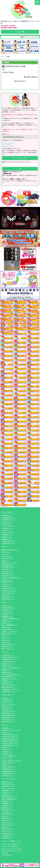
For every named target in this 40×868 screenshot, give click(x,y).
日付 (3, 69)
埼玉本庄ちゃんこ (7, 580)
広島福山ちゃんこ (7, 795)
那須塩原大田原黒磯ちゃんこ (11, 618)
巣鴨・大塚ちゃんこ (8, 649)
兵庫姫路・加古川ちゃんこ (10, 743)
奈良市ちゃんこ (7, 747)
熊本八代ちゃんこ (7, 823)
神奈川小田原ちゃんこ (9, 593)
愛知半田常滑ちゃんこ (9, 687)
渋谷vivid (5, 853)
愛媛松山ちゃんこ (7, 782)
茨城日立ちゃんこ (7, 646)
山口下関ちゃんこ (7, 812)
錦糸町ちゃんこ (7, 584)
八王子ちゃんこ (7, 642)
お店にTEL (20, 32)
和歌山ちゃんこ (7, 732)
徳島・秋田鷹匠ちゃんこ (9, 799)
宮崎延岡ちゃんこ (7, 838)
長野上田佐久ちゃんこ (9, 720)
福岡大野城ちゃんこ (8, 814)
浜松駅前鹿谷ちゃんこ (9, 692)
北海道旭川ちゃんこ (8, 528)
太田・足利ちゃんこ (8, 612)
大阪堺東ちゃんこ (7, 754)
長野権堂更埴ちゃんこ (9, 713)
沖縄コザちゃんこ (7, 831)
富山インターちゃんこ (9, 704)
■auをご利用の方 (7, 145)
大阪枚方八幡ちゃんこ (9, 762)
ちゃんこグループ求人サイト (11, 846)
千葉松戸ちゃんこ (7, 595)
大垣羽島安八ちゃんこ (9, 659)
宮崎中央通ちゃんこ (8, 825)
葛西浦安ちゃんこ (7, 621)
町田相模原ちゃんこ (8, 573)
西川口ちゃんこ (7, 552)
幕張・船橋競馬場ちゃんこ (10, 625)
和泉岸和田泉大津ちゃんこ (10, 739)
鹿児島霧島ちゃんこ (8, 790)
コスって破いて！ (7, 855)
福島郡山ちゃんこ (7, 537)
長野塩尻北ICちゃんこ (9, 717)
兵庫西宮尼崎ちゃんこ (9, 773)
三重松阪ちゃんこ (7, 681)
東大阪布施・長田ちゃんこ (10, 741)
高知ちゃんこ (6, 816)
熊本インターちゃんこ (9, 788)
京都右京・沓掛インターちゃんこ (12, 760)
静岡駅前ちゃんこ (7, 670)
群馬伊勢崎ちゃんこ (8, 597)
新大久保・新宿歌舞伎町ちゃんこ (12, 578)
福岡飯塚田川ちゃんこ (9, 810)
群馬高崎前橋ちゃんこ (9, 565)
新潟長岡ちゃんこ (7, 707)
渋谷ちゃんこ (6, 638)
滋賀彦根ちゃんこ (7, 728)
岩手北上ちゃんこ (7, 530)
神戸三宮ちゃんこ (7, 750)
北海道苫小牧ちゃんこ (9, 541)
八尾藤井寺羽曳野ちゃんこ (10, 745)
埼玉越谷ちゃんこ (7, 606)
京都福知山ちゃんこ (8, 775)
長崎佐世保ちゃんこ (8, 786)
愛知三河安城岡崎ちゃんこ (10, 657)
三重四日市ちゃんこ (8, 666)
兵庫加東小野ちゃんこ (9, 769)
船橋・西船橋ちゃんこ (9, 644)
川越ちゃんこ (6, 560)
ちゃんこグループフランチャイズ (12, 848)
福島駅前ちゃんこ (7, 539)
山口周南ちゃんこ (7, 805)
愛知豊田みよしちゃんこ (9, 679)
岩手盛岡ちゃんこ (7, 535)
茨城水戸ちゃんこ (7, 556)
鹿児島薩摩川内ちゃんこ (9, 797)
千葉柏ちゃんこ (7, 627)
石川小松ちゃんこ (7, 698)
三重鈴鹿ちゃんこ (7, 683)
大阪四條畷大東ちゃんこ (9, 771)
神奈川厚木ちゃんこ (8, 576)
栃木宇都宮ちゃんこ (8, 567)
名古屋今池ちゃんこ (8, 655)
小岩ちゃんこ (6, 636)
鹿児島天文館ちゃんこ (9, 784)
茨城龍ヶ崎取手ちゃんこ (9, 608)
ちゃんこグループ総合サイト (11, 844)
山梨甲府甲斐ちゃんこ (9, 711)
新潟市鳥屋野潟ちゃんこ (9, 715)
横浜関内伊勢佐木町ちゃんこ (11, 550)
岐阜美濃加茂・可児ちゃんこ (11, 690)
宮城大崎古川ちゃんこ (9, 520)
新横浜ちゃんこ (7, 623)
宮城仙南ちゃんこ (7, 515)
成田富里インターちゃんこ (10, 563)
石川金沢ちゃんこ (7, 702)
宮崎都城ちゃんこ (7, 801)
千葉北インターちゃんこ (9, 631)
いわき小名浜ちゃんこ (9, 526)
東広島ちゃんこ (7, 820)
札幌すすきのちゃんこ (9, 533)
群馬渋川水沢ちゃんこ (9, 588)
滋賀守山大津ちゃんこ (9, 767)
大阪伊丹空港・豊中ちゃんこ (11, 737)
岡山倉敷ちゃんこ (7, 818)
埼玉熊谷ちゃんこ (7, 569)
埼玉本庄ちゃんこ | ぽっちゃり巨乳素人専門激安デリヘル (23, 863)
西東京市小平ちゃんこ (9, 634)
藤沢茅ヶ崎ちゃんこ (8, 599)
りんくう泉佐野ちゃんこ (9, 756)
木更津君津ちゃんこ (8, 582)
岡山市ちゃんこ (7, 827)
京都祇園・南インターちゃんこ (11, 730)
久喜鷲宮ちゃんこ (7, 614)
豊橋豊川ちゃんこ (7, 672)
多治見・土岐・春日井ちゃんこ (11, 668)
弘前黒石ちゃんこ (7, 524)
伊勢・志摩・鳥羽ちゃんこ (10, 685)
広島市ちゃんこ (7, 808)
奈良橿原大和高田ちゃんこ (10, 734)
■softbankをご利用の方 (8, 147)
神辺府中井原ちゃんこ (9, 833)
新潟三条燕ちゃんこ (8, 722)
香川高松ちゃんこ (7, 792)
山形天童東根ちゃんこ (9, 517)
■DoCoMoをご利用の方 (8, 143)
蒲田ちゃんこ (6, 640)
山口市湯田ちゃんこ (8, 836)
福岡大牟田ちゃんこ (8, 829)
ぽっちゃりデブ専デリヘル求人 (11, 851)
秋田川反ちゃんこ (7, 522)
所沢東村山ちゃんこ (8, 610)
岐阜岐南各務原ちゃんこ (9, 677)
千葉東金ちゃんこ (7, 586)
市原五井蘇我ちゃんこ (9, 629)
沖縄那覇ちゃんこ (7, 803)
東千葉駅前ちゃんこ (8, 558)
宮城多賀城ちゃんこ (8, 543)
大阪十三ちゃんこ (7, 758)
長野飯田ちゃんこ (7, 709)
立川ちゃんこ (6, 554)
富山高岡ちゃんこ (7, 700)
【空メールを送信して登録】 (20, 158)
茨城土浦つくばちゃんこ (9, 591)
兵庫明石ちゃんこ (7, 752)
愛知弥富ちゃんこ (7, 664)
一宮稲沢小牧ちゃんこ (9, 661)
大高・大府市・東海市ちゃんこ (11, 674)
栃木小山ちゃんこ (7, 571)
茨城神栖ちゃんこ (7, 616)
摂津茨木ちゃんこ (7, 765)
